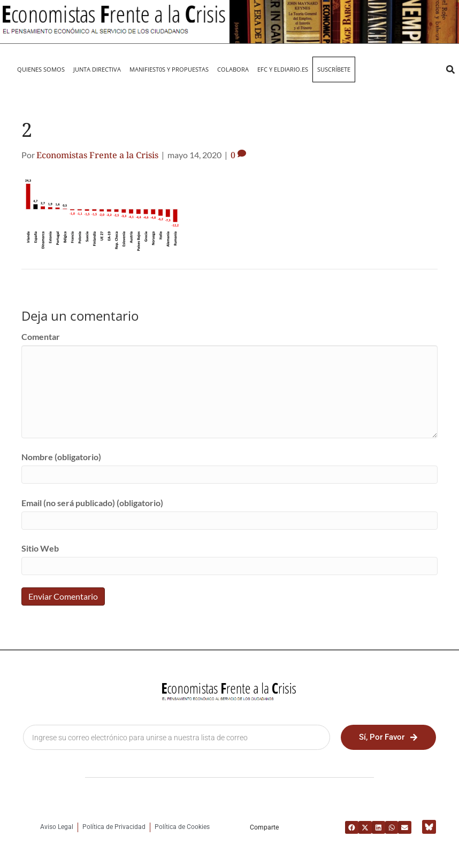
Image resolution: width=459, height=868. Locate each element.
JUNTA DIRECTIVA (97, 69)
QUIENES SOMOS (41, 69)
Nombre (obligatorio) (61, 457)
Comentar (41, 336)
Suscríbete (334, 69)
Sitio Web (40, 548)
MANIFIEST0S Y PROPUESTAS (169, 69)
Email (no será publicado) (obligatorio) (92, 503)
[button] (450, 69)
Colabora (233, 69)
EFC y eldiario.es (283, 69)
